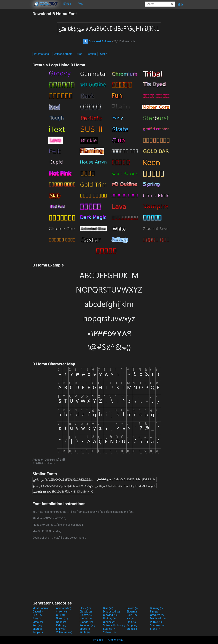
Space (85, 629)
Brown (132, 608)
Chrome (63, 612)
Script (132, 625)
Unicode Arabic (63, 54)
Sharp (38, 629)
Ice (130, 618)
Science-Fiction (114, 625)
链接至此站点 (116, 640)
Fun (37, 615)
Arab (79, 54)
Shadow (157, 625)
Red (37, 625)
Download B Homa (97, 41)
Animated (64, 608)
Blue (108, 608)
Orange (86, 622)
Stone (155, 629)
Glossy (86, 615)
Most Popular (41, 608)
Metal (38, 622)
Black (85, 608)
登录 (180, 5)
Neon (61, 622)
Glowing (110, 615)
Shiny (61, 629)
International (42, 54)
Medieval (158, 618)
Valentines (64, 632)
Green (62, 618)
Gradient (157, 615)
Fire (154, 612)
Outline (110, 622)
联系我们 (99, 640)
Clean (104, 54)
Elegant (133, 612)
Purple (156, 622)
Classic (86, 612)
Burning (156, 608)
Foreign (91, 54)
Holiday (109, 618)
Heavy (86, 618)
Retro (61, 625)
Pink (132, 622)
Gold (132, 615)
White (85, 632)
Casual (38, 612)
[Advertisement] (16, 62)
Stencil (132, 629)
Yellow (109, 632)
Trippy (38, 632)
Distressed (112, 612)
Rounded (87, 625)
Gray (37, 618)
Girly (60, 615)
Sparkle (109, 629)
